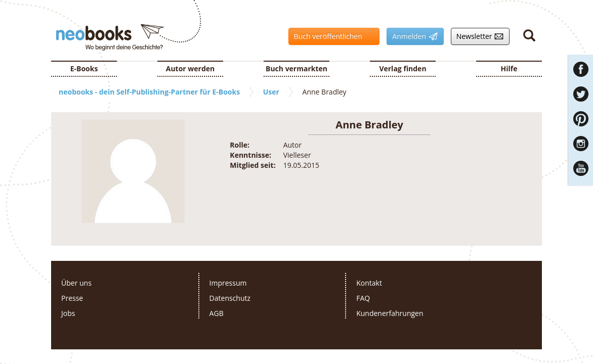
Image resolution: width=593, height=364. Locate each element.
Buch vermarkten (296, 69)
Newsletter (478, 36)
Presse (72, 298)
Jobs (68, 313)
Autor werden (190, 69)
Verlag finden (403, 69)
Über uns (76, 283)
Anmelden (412, 36)
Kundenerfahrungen (390, 313)
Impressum (228, 283)
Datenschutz (230, 298)
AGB (217, 313)
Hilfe (509, 69)
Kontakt (369, 283)
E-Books (84, 69)
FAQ (363, 298)
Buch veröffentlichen (331, 36)
